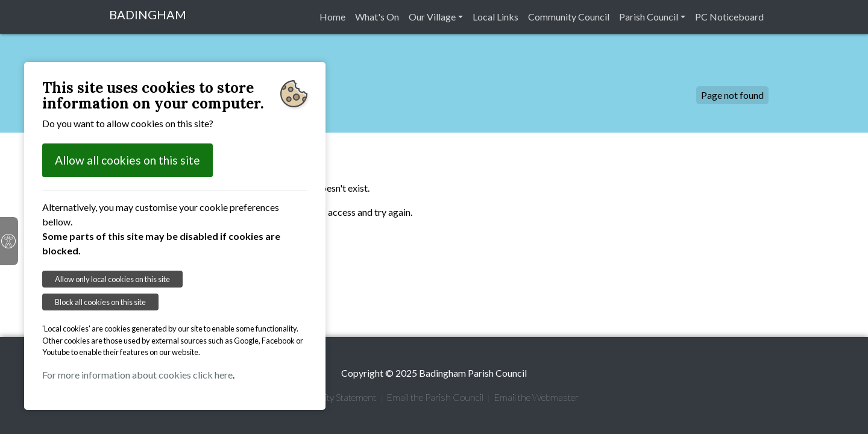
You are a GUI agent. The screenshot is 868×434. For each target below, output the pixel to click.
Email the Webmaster (536, 397)
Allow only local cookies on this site (112, 279)
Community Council (569, 17)
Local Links (495, 17)
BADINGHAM (148, 14)
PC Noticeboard (729, 17)
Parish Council (649, 17)
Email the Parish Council (435, 397)
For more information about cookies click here (137, 375)
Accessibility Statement (331, 397)
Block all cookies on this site (100, 302)
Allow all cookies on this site (127, 160)
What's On (377, 17)
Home (332, 17)
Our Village (432, 17)
